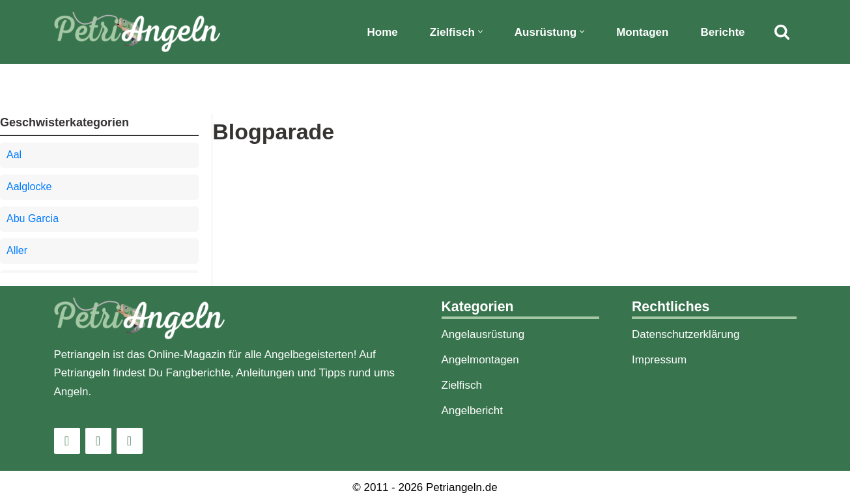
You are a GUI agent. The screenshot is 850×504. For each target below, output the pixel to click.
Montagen (642, 32)
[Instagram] (67, 441)
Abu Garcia (33, 218)
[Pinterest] (130, 441)
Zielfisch (462, 385)
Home (383, 32)
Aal (14, 155)
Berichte (722, 32)
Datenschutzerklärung (686, 334)
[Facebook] (98, 441)
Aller (17, 250)
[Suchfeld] (782, 32)
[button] (480, 32)
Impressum (659, 360)
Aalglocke (29, 187)
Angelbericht (473, 411)
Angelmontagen (480, 360)
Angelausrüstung (483, 334)
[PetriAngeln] (137, 32)
